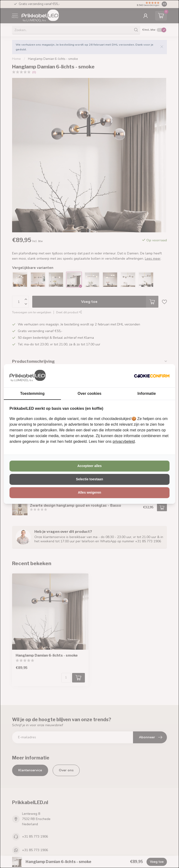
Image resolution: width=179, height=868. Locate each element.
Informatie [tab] (147, 393)
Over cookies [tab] (89, 393)
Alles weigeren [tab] (89, 492)
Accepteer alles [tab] (89, 466)
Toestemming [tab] (32, 393)
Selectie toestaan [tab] (89, 479)
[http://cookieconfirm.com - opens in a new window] (152, 376)
